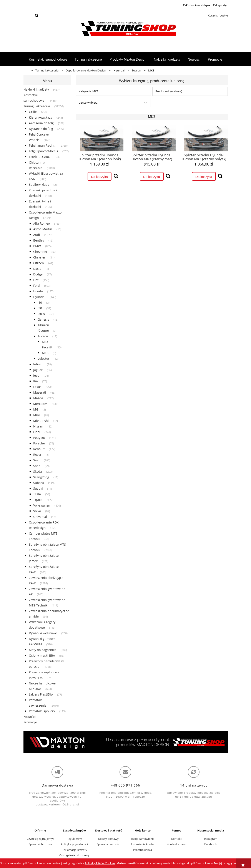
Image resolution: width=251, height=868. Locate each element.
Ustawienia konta (142, 844)
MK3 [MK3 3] (45, 353)
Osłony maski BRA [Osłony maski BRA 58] (42, 655)
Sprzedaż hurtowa (40, 844)
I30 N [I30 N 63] (41, 314)
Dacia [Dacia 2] (37, 269)
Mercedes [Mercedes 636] (40, 404)
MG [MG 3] (36, 409)
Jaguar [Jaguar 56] (38, 370)
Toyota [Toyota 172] (38, 500)
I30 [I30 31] (40, 308)
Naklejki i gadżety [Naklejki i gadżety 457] (36, 89)
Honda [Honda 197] (38, 291)
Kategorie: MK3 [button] (88, 91)
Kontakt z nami (176, 844)
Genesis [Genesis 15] (43, 319)
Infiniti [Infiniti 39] (38, 364)
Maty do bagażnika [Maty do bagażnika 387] (43, 650)
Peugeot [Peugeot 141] (39, 438)
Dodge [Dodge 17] (38, 274)
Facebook (211, 844)
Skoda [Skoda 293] (38, 471)
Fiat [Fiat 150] (36, 280)
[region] (126, 742)
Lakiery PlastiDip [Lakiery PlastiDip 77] (41, 694)
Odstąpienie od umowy (74, 855)
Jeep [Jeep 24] (36, 375)
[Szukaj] (37, 16)
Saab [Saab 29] (37, 466)
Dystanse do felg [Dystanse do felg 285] (41, 129)
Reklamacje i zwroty (74, 850)
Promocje (30, 722)
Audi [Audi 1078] (37, 235)
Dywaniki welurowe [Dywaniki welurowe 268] (43, 633)
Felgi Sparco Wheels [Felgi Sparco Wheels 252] (43, 151)
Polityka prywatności (74, 844)
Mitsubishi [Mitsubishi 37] (41, 421)
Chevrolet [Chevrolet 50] (40, 252)
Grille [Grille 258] (33, 112)
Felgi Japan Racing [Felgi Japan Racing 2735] (42, 145)
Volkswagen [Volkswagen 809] (42, 505)
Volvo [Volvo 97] (37, 511)
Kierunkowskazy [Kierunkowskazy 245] (41, 117)
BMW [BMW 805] (37, 246)
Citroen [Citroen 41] (39, 263)
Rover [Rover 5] (37, 455)
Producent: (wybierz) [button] (169, 91)
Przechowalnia (143, 850)
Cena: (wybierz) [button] (88, 103)
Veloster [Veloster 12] (43, 359)
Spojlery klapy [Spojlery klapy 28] (39, 185)
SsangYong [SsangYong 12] (41, 477)
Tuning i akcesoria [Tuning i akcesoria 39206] (37, 106)
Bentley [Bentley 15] (39, 240)
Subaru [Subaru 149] (39, 483)
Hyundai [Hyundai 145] (39, 297)
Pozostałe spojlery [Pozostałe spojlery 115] (42, 711)
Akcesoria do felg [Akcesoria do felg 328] (41, 123)
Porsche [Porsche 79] (39, 443)
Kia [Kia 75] (36, 381)
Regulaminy (74, 839)
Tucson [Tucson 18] (43, 336)
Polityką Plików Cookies (100, 863)
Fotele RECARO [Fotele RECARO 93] (40, 157)
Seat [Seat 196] (36, 460)
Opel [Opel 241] (37, 432)
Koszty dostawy (108, 839)
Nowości (30, 717)
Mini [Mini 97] (37, 415)
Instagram (211, 839)
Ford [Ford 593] (37, 286)
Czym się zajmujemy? (40, 839)
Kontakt (176, 839)
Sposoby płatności (109, 844)
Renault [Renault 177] (39, 449)
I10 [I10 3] (40, 302)
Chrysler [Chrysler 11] (39, 257)
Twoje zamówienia (142, 839)
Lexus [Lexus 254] (37, 387)
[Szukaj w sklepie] (28, 16)
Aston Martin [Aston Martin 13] (43, 229)
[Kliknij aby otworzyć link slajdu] (126, 742)
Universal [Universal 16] (40, 517)
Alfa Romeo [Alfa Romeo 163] (42, 223)
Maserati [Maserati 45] (40, 392)
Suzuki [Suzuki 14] (38, 488)
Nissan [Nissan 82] (38, 426)
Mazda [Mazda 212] (38, 398)
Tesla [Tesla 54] (37, 494)
